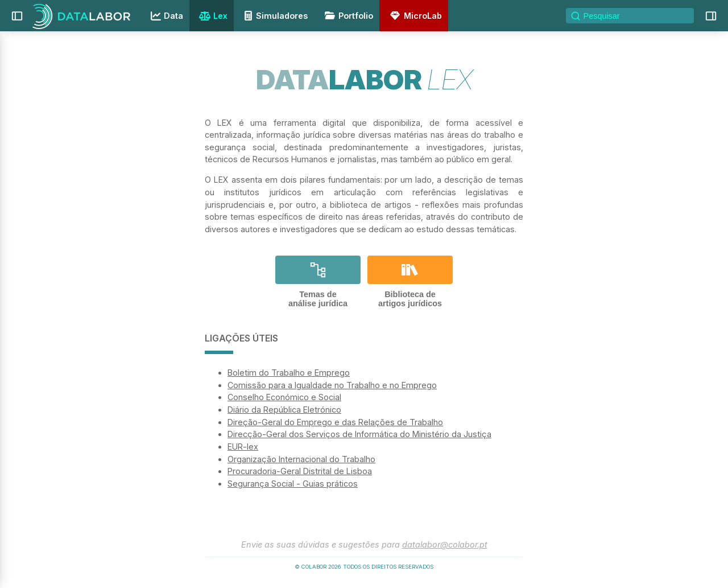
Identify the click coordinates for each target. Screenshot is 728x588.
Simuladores (274, 16)
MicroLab (414, 16)
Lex (212, 17)
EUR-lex (243, 447)
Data (166, 16)
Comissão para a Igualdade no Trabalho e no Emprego (332, 385)
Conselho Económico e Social (284, 397)
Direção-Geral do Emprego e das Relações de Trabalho (335, 422)
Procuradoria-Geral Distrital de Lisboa (300, 471)
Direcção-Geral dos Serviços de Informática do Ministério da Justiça (359, 434)
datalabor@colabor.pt (445, 544)
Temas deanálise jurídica (318, 282)
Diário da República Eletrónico (284, 410)
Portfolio (347, 16)
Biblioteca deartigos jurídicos (410, 282)
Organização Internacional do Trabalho (301, 459)
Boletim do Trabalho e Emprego (289, 373)
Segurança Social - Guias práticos (293, 484)
